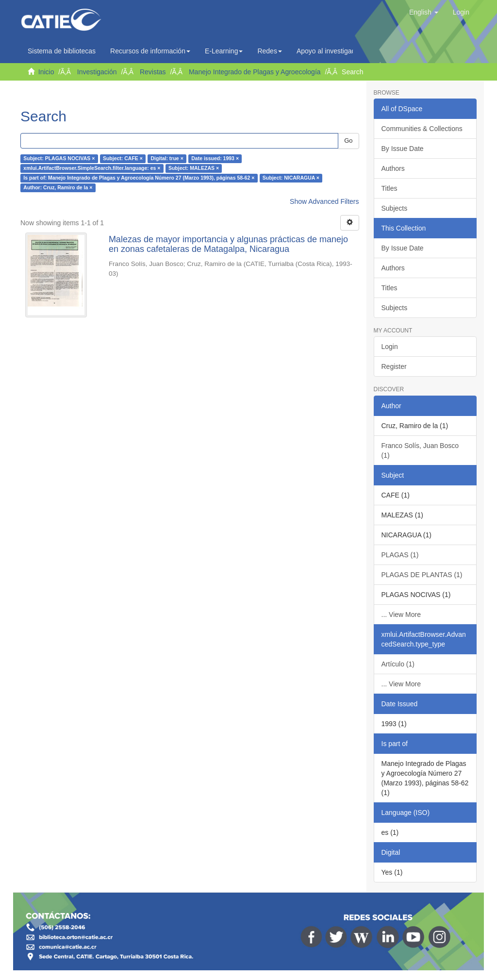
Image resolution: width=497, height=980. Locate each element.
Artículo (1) (398, 664)
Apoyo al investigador (331, 51)
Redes (269, 51)
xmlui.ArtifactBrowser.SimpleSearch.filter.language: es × (92, 168)
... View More (401, 615)
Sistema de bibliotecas (62, 51)
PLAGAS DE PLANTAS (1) (422, 575)
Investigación (97, 72)
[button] (424, 12)
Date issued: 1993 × (215, 159)
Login (390, 347)
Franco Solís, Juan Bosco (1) (420, 450)
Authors (393, 168)
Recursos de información (150, 51)
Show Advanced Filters (324, 201)
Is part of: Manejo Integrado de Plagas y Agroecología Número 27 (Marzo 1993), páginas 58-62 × (139, 178)
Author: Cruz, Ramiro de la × (58, 188)
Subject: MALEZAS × (194, 168)
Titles (389, 188)
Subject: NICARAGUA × (291, 178)
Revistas (153, 72)
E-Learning (224, 51)
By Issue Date (403, 149)
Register (394, 366)
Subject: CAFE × (123, 159)
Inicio (46, 72)
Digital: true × (167, 159)
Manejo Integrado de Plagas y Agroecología (255, 72)
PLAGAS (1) (400, 555)
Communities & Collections (422, 129)
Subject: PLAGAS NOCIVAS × (59, 159)
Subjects (395, 208)
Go (348, 141)
